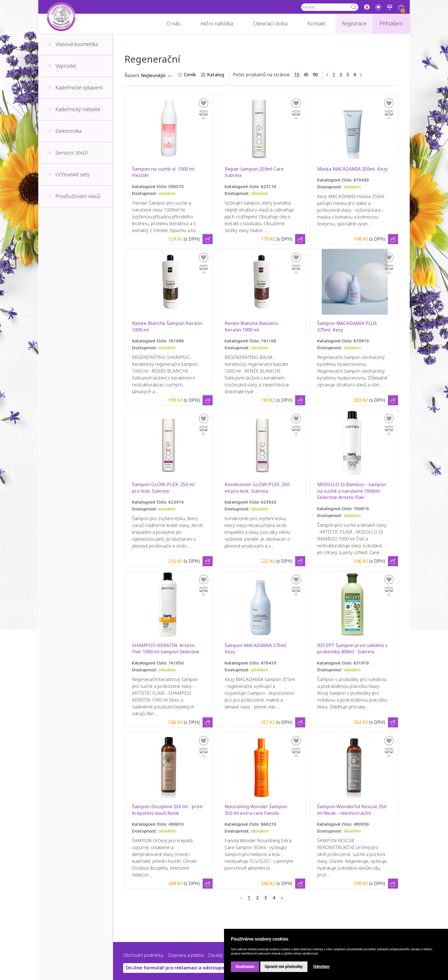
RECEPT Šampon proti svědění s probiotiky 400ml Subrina (353, 649)
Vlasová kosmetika (72, 44)
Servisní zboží (67, 153)
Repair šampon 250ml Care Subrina (255, 172)
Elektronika (64, 131)
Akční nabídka (217, 24)
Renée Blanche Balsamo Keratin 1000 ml (252, 327)
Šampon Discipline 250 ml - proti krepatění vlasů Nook (168, 810)
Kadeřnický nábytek (74, 109)
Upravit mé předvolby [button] (284, 967)
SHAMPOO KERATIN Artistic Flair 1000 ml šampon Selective (166, 649)
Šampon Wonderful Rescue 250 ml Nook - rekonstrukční (352, 810)
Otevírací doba (270, 24)
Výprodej (61, 66)
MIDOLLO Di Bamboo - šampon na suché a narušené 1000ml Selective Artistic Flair (352, 491)
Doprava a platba (186, 955)
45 (306, 75)
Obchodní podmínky (143, 955)
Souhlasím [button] (245, 967)
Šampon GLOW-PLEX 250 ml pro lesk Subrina (164, 488)
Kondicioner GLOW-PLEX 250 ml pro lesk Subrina (258, 488)
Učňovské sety (68, 175)
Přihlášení (391, 24)
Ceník (190, 75)
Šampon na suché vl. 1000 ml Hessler (164, 172)
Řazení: (132, 76)
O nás (173, 24)
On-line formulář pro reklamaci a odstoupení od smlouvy (191, 968)
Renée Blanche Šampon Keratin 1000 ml (168, 327)
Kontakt (316, 24)
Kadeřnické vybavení (75, 88)
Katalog (216, 75)
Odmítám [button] (321, 967)
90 (315, 75)
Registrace (354, 24)
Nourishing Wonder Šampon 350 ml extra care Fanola (256, 810)
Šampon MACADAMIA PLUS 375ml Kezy (348, 327)
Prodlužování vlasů (74, 196)
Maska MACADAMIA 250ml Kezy (352, 169)
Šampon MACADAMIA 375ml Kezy (256, 649)
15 (297, 75)
